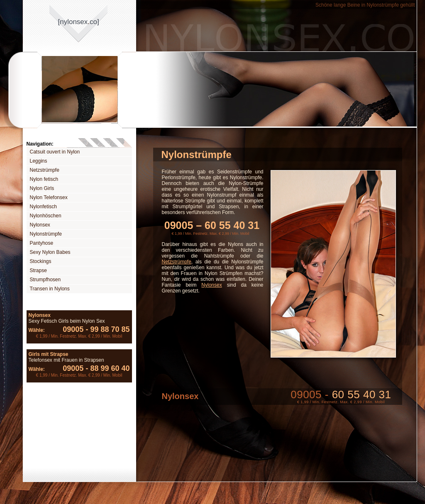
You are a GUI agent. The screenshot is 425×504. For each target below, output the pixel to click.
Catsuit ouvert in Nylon (55, 152)
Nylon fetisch (44, 179)
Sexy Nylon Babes (50, 252)
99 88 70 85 (106, 329)
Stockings (41, 261)
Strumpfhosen (45, 280)
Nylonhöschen (46, 216)
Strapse (38, 270)
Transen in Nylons (50, 289)
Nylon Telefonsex (49, 197)
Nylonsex (40, 225)
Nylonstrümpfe (46, 234)
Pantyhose (42, 243)
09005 (73, 329)
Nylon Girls (42, 188)
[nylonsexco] (79, 22)
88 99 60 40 (106, 368)
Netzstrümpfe (45, 170)
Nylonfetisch (43, 207)
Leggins (39, 161)
